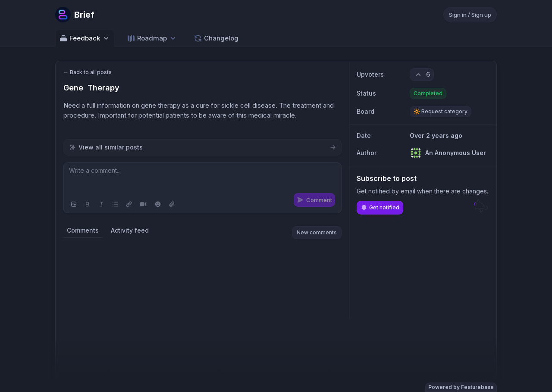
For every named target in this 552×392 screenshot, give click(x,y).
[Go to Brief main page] (75, 15)
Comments (83, 230)
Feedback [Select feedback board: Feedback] (85, 38)
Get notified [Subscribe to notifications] (380, 208)
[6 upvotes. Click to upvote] (422, 75)
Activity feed (130, 230)
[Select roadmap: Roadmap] (152, 38)
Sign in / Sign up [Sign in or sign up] (470, 15)
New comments (317, 232)
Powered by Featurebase (461, 387)
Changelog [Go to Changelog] (216, 38)
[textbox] (202, 179)
